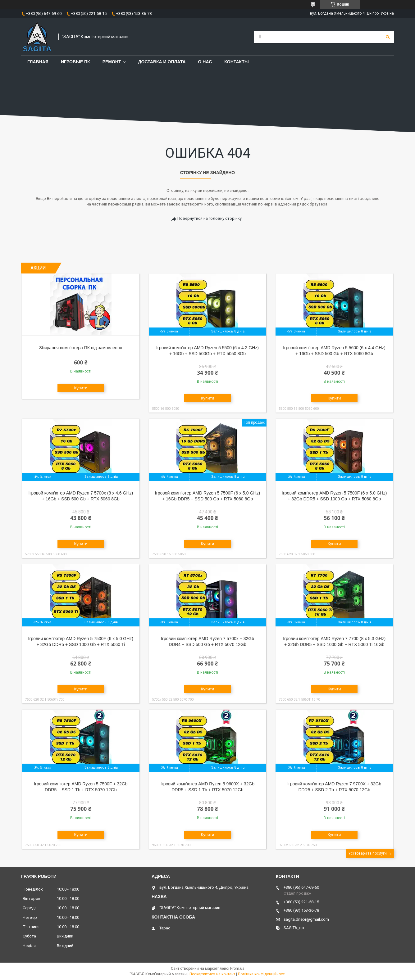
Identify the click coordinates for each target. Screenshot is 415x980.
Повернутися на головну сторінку (210, 218)
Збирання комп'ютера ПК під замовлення (81, 348)
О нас (205, 62)
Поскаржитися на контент (212, 974)
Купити (81, 388)
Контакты (236, 62)
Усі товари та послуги (367, 853)
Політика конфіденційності (262, 974)
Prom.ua (237, 969)
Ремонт (112, 62)
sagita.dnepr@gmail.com (306, 919)
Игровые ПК (75, 62)
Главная (38, 62)
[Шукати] (388, 37)
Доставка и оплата (162, 62)
